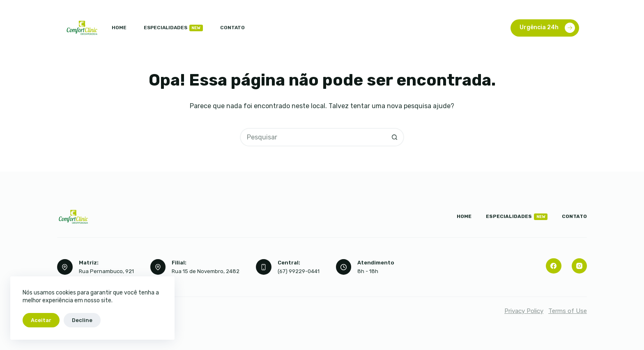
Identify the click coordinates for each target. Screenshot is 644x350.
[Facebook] (554, 266)
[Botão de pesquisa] (395, 137)
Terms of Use (568, 311)
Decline (82, 320)
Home (119, 28)
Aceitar (41, 320)
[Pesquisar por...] (313, 137)
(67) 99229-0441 (299, 271)
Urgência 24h (547, 28)
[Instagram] (580, 266)
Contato (232, 28)
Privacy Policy (524, 311)
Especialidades (173, 28)
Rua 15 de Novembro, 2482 (206, 271)
